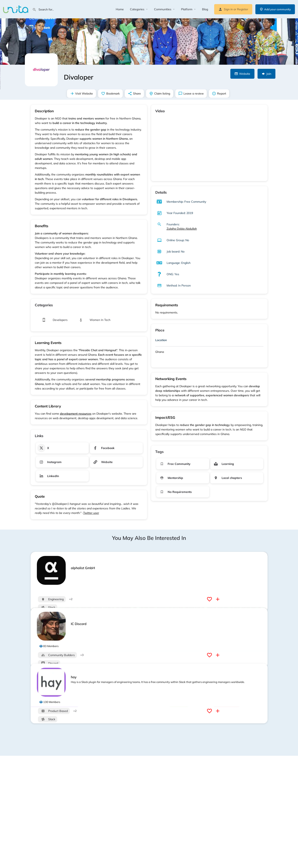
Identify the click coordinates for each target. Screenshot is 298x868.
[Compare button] (218, 599)
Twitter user (91, 513)
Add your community (275, 9)
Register (243, 9)
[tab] (209, 341)
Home (120, 9)
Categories (137, 9)
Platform (187, 9)
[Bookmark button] (210, 599)
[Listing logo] (41, 70)
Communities (163, 9)
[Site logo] (16, 9)
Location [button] (161, 340)
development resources (76, 414)
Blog (205, 9)
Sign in (228, 9)
